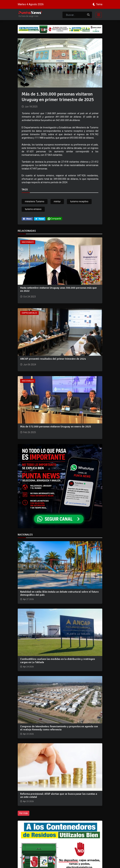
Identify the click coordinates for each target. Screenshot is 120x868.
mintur (57, 201)
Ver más (24, 813)
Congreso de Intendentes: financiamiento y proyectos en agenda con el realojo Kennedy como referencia (59, 728)
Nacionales (28, 242)
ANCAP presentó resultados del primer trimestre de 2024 (53, 359)
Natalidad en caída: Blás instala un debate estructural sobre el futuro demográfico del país (59, 593)
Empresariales (29, 313)
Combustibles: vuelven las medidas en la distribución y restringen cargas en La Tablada (58, 661)
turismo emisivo (33, 209)
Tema (99, 4)
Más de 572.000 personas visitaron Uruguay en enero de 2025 (56, 427)
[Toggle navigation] (98, 14)
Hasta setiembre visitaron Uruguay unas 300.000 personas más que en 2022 (58, 289)
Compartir (54, 219)
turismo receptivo (79, 201)
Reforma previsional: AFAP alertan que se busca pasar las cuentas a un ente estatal (59, 795)
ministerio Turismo (35, 201)
